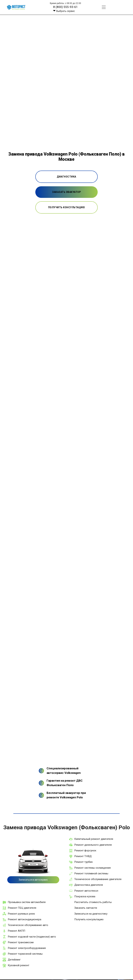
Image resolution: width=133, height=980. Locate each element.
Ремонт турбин (83, 862)
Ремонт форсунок (85, 851)
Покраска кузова (85, 896)
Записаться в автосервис (33, 880)
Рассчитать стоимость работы (93, 902)
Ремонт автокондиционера (25, 919)
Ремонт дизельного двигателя (93, 845)
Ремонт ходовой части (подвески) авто (32, 937)
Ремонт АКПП (16, 931)
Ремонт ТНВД (83, 856)
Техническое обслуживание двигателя (98, 879)
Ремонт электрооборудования (27, 948)
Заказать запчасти (86, 908)
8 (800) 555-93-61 (65, 7)
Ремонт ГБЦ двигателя (22, 908)
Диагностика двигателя (89, 885)
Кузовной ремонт (19, 965)
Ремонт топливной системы (91, 873)
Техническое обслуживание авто (28, 925)
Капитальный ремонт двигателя (94, 839)
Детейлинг (14, 960)
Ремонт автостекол (86, 891)
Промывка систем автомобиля (27, 902)
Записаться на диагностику (91, 914)
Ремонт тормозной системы (25, 954)
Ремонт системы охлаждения (92, 868)
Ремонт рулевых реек (21, 914)
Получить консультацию (89, 919)
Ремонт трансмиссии (21, 942)
